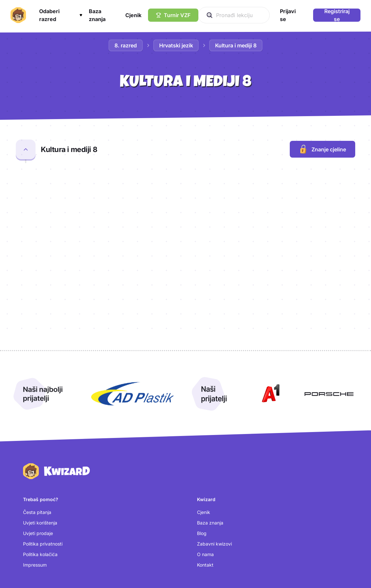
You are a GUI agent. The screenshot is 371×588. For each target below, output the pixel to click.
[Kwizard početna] (18, 15)
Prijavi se (33, 528)
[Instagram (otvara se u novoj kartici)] (212, 527)
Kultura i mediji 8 (236, 45)
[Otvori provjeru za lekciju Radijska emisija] (231, 187)
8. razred (126, 45)
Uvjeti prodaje (38, 456)
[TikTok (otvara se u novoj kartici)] (209, 550)
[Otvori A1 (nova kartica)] (269, 317)
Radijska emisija (64, 183)
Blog (202, 456)
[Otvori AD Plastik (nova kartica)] (133, 317)
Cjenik (204, 435)
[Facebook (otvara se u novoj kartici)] (212, 539)
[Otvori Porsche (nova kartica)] (329, 317)
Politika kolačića (40, 477)
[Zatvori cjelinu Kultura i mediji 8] (26, 149)
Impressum (35, 487)
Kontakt (205, 487)
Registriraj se (337, 15)
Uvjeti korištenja (40, 445)
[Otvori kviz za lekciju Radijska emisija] (258, 187)
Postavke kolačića (43, 549)
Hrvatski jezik (176, 45)
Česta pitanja (37, 435)
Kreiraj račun (37, 539)
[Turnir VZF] (173, 15)
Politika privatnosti (43, 466)
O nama (205, 477)
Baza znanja (210, 445)
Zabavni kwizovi (214, 466)
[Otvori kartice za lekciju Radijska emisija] (284, 187)
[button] (61, 15)
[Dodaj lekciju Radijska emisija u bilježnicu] (347, 186)
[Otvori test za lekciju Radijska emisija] (311, 187)
